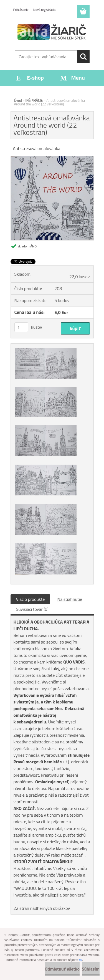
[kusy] (21, 327)
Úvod (18, 100)
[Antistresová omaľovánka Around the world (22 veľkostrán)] (52, 158)
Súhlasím (91, 969)
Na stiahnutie (70, 599)
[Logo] (52, 32)
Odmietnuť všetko (62, 969)
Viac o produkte (31, 599)
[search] (83, 57)
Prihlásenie (21, 10)
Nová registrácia (45, 10)
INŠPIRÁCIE (34, 100)
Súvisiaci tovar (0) (32, 609)
